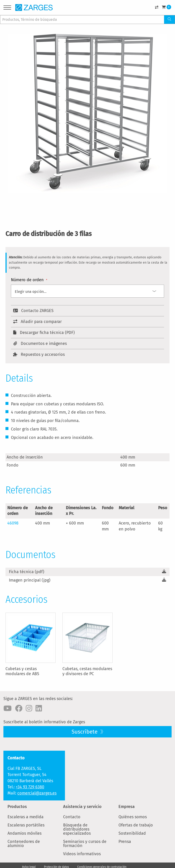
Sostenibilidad (132, 833)
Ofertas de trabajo (136, 825)
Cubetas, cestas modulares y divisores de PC (87, 671)
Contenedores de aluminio (24, 844)
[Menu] (7, 8)
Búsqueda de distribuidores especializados (77, 829)
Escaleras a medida (26, 817)
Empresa (127, 807)
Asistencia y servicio (82, 807)
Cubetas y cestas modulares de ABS (22, 671)
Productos (17, 807)
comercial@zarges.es (37, 793)
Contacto (72, 817)
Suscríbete (85, 732)
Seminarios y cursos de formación (85, 844)
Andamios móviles (24, 833)
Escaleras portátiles (26, 825)
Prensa (125, 842)
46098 (13, 523)
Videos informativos (82, 854)
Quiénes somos (133, 817)
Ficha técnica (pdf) (27, 572)
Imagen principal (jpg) (30, 580)
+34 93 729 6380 (30, 787)
